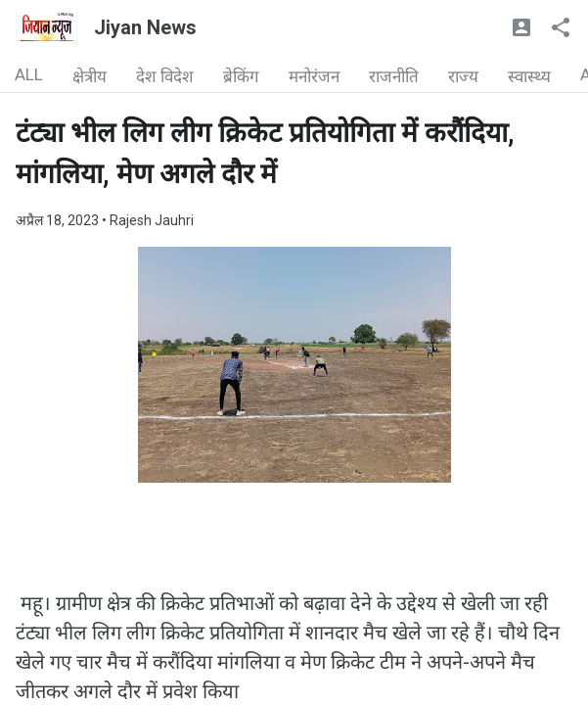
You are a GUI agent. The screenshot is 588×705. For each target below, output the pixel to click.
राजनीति (394, 76)
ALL (29, 74)
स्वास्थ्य (529, 76)
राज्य (463, 76)
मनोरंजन (314, 76)
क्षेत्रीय (90, 76)
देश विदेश (165, 76)
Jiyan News (145, 27)
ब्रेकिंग (241, 76)
